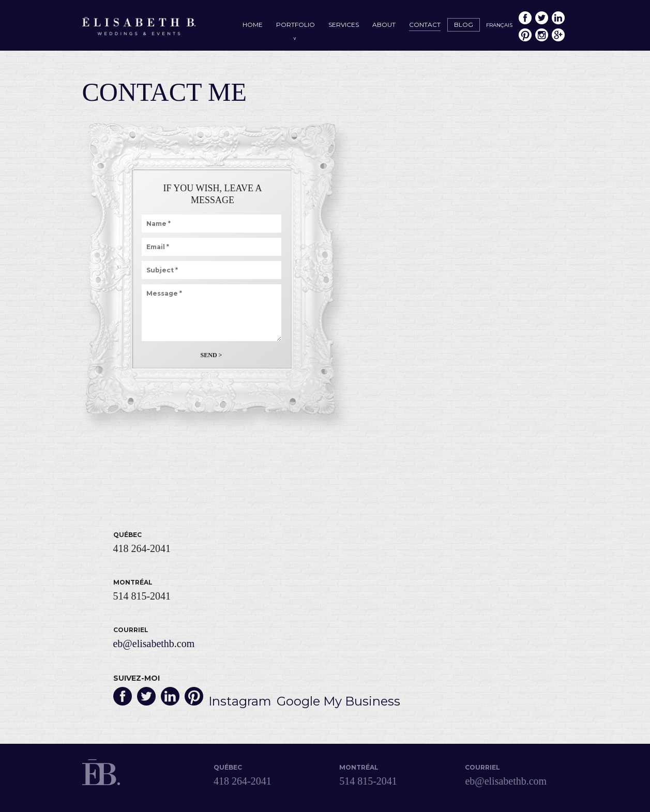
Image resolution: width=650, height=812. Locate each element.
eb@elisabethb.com (154, 644)
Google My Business (558, 35)
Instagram (542, 35)
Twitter (542, 18)
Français (499, 25)
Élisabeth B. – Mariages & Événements (139, 27)
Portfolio (296, 25)
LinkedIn (558, 18)
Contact (425, 25)
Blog (464, 25)
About (384, 25)
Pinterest (525, 35)
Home (253, 25)
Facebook (525, 18)
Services (344, 25)
